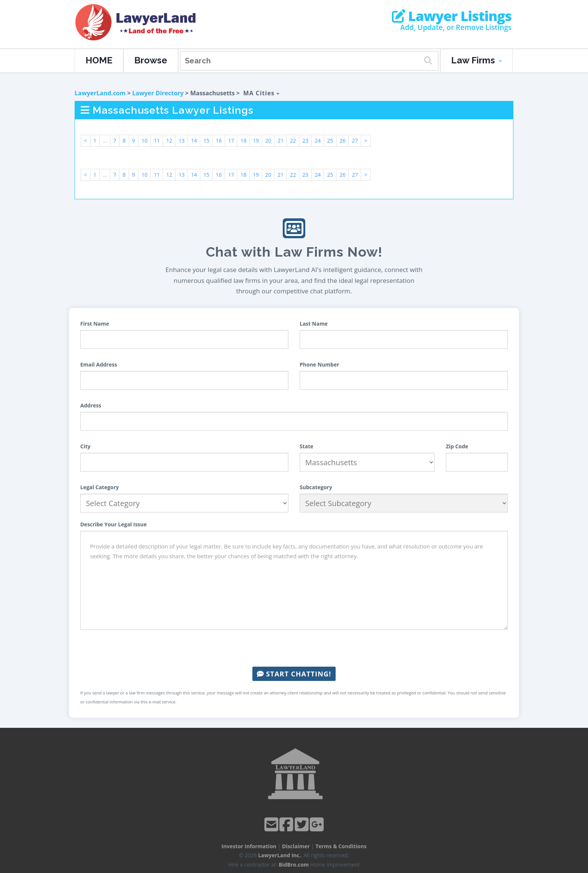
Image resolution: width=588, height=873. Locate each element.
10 (144, 140)
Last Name (314, 324)
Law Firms (476, 60)
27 (355, 140)
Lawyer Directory (158, 93)
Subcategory (316, 487)
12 (169, 140)
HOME (99, 60)
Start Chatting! (294, 674)
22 (293, 140)
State (307, 446)
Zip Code (457, 446)
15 (206, 140)
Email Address (99, 364)
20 (268, 140)
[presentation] (294, 648)
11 (157, 140)
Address (91, 405)
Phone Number (319, 364)
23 (305, 140)
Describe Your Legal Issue (113, 524)
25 (330, 140)
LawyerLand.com (100, 93)
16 (219, 140)
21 (280, 140)
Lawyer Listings (452, 16)
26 (342, 140)
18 (243, 140)
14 (194, 140)
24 (318, 140)
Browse (151, 60)
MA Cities (261, 93)
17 (231, 140)
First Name (95, 324)
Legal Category (100, 487)
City (85, 446)
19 (256, 140)
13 (181, 140)
